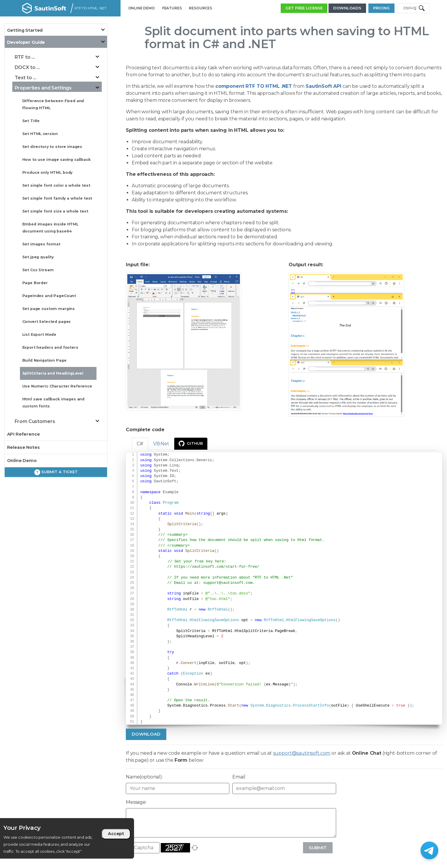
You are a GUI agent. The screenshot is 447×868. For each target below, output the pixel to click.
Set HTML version (40, 134)
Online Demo (22, 461)
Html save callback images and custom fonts (54, 403)
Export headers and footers (50, 347)
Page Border (35, 283)
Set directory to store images (52, 147)
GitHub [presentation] (191, 444)
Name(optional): (144, 777)
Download (146, 734)
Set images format (41, 244)
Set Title (31, 121)
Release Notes (23, 447)
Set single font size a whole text (55, 211)
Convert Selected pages (47, 322)
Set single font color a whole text (56, 185)
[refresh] (195, 848)
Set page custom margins (49, 309)
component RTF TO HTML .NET (254, 86)
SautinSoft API (324, 86)
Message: (136, 802)
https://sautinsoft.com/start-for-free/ (217, 567)
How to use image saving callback (56, 160)
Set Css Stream (38, 270)
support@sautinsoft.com (228, 583)
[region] (67, 838)
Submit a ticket (56, 472)
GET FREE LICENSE (304, 8)
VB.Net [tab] (161, 444)
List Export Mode (39, 334)
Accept (116, 834)
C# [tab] (140, 444)
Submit (318, 848)
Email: (239, 777)
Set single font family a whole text (57, 198)
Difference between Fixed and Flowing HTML (53, 104)
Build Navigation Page (44, 360)
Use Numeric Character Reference (57, 386)
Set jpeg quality (38, 257)
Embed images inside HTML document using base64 (50, 228)
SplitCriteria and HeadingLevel (53, 373)
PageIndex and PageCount (49, 296)
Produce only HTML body (48, 172)
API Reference (23, 434)
